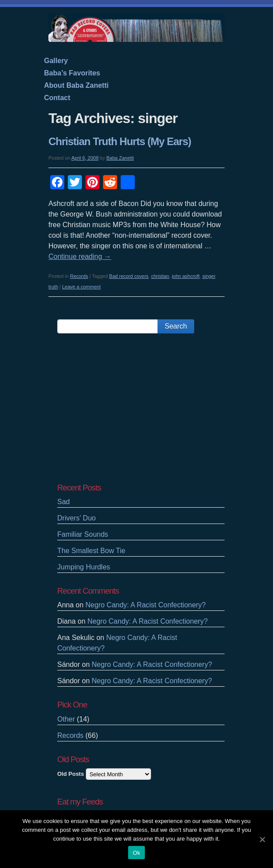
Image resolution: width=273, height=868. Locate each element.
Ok (136, 853)
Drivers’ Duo (76, 518)
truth (53, 287)
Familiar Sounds (83, 534)
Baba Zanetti (120, 158)
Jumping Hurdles (84, 567)
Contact (57, 98)
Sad (63, 502)
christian (160, 276)
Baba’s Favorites (72, 73)
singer (208, 276)
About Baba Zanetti (76, 85)
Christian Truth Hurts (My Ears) (120, 141)
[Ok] (262, 839)
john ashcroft (186, 276)
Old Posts (71, 774)
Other (66, 719)
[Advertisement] (141, 408)
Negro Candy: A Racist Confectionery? (146, 605)
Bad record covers (129, 276)
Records (79, 276)
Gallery (56, 61)
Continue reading (80, 256)
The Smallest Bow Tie (91, 551)
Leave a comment (81, 287)
